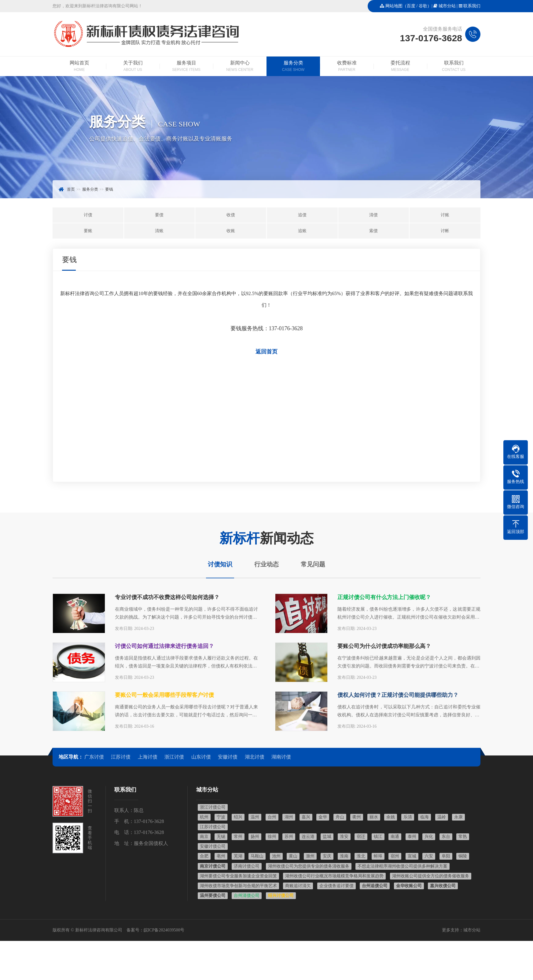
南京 (204, 837)
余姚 (391, 817)
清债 (373, 215)
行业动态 (266, 564)
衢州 (357, 817)
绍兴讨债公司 (281, 896)
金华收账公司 (409, 886)
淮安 (344, 837)
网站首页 (79, 67)
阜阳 (446, 856)
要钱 (109, 189)
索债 (373, 231)
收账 (231, 231)
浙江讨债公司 (213, 807)
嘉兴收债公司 (443, 886)
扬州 (255, 837)
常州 (238, 837)
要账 (88, 231)
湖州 (289, 817)
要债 (159, 215)
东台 (446, 837)
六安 (429, 856)
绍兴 (238, 817)
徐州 (272, 837)
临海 (425, 817)
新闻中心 (240, 67)
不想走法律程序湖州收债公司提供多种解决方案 (403, 866)
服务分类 (293, 67)
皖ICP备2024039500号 (164, 930)
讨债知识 (220, 564)
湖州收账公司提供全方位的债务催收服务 (431, 876)
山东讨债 (201, 757)
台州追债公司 (375, 886)
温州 (255, 817)
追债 (302, 215)
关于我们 (133, 67)
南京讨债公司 (213, 866)
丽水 (374, 817)
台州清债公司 (247, 896)
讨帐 (445, 231)
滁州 (310, 856)
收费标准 (347, 67)
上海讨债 (148, 757)
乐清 (408, 817)
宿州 (395, 856)
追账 (302, 231)
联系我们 (472, 6)
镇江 (378, 837)
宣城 (412, 856)
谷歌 (423, 6)
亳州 (221, 856)
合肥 (204, 856)
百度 (411, 6)
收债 (231, 215)
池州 (276, 856)
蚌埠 (378, 856)
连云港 (308, 837)
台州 (272, 817)
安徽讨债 (228, 757)
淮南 (344, 856)
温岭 (442, 817)
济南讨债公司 (247, 866)
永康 (458, 817)
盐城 (327, 837)
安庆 (327, 856)
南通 (395, 837)
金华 (323, 817)
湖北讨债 (255, 757)
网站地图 (394, 6)
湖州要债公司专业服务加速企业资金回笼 (238, 876)
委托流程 (400, 67)
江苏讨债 (121, 757)
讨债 (88, 215)
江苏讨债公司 (213, 827)
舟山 (340, 817)
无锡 (221, 837)
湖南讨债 (281, 757)
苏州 (289, 837)
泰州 (412, 837)
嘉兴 (306, 817)
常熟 (463, 837)
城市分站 (447, 6)
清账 (159, 231)
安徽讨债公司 (213, 846)
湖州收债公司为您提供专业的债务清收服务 (309, 866)
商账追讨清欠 (298, 886)
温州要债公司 (213, 896)
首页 (71, 189)
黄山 (293, 856)
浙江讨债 (174, 757)
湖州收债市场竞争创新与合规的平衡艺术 (238, 886)
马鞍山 (257, 856)
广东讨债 (94, 757)
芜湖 (238, 856)
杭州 (204, 817)
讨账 (445, 215)
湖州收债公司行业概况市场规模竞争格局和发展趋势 (334, 876)
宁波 (221, 817)
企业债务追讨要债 (336, 886)
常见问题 (313, 564)
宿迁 (361, 837)
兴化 (429, 837)
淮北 (361, 856)
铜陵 (463, 856)
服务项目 (186, 67)
